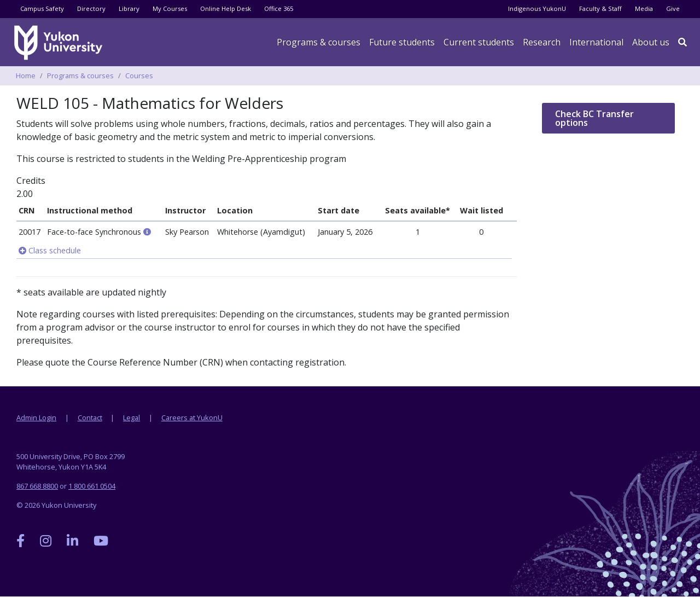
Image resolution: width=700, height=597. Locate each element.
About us (651, 42)
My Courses (170, 8)
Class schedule (50, 250)
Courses (139, 76)
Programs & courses (319, 42)
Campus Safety (42, 8)
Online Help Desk (226, 8)
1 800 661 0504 (92, 486)
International (596, 42)
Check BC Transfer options (594, 118)
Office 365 (279, 8)
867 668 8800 (37, 486)
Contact (90, 418)
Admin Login (36, 418)
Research (542, 42)
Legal (132, 418)
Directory (91, 8)
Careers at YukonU (192, 418)
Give (673, 8)
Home (26, 76)
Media (644, 8)
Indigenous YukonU (537, 8)
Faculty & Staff (600, 8)
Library (129, 8)
